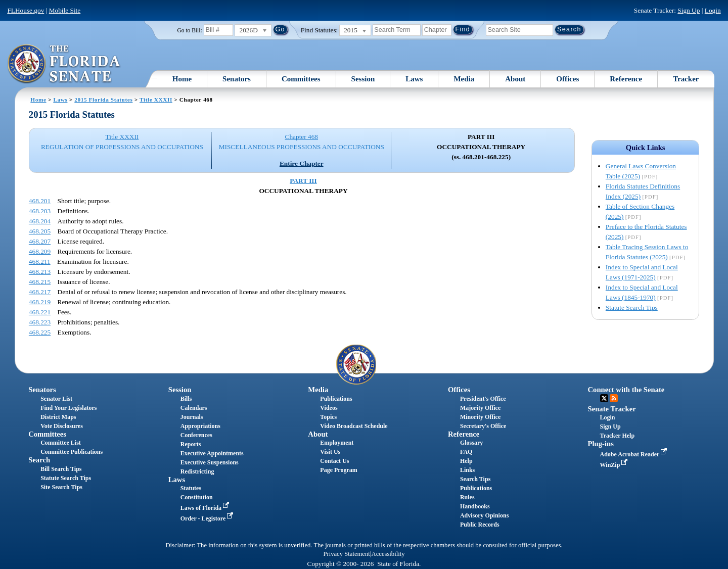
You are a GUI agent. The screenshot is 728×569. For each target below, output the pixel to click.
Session (363, 79)
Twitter (604, 398)
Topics (328, 417)
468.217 (40, 292)
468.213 (40, 272)
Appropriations (200, 426)
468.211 (40, 262)
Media (464, 79)
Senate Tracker (612, 409)
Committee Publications (72, 452)
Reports (191, 444)
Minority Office (480, 417)
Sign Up (689, 10)
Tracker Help (618, 436)
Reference (626, 79)
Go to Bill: (189, 30)
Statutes (191, 488)
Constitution (197, 497)
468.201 (40, 201)
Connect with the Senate (626, 390)
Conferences (196, 435)
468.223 (40, 322)
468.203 (40, 211)
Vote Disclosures (62, 426)
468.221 (40, 312)
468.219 (40, 302)
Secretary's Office (483, 426)
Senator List (56, 399)
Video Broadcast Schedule (354, 426)
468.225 (40, 332)
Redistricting (197, 471)
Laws (414, 79)
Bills (186, 399)
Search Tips (475, 479)
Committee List (61, 443)
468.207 (40, 241)
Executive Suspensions (210, 462)
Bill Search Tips (61, 469)
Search (39, 460)
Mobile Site (65, 10)
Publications (336, 399)
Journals (192, 417)
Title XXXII (156, 100)
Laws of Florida (206, 508)
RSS (614, 398)
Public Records (480, 525)
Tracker (686, 79)
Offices (567, 79)
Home (182, 79)
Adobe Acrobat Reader (635, 454)
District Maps (58, 417)
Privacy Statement (346, 554)
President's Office (483, 399)
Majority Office (480, 408)
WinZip (615, 465)
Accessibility (388, 554)
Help (466, 461)
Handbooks (475, 506)
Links (467, 470)
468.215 (40, 282)
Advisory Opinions (484, 515)
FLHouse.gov (26, 10)
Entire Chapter (302, 163)
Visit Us (330, 452)
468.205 (40, 231)
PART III (303, 181)
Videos (329, 408)
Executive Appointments (212, 453)
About (515, 79)
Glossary (471, 443)
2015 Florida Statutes (103, 100)
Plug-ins (601, 444)
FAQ (466, 452)
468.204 (40, 221)
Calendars (194, 408)
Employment (337, 443)
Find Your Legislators (69, 408)
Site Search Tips (61, 487)
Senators (237, 79)
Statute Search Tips (632, 307)
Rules (467, 497)
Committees (301, 79)
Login (713, 10)
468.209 (40, 251)
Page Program (338, 470)
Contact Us (334, 461)
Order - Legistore (208, 518)
